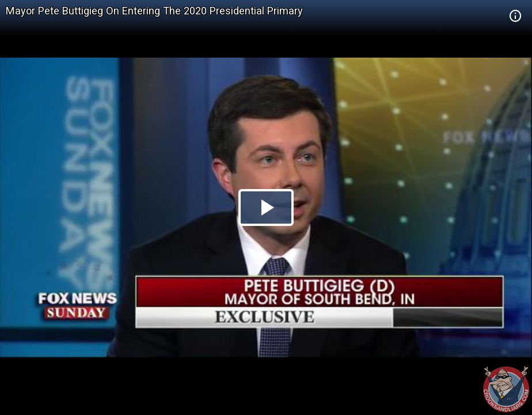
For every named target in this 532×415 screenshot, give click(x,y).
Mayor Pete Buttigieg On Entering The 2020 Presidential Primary (154, 11)
